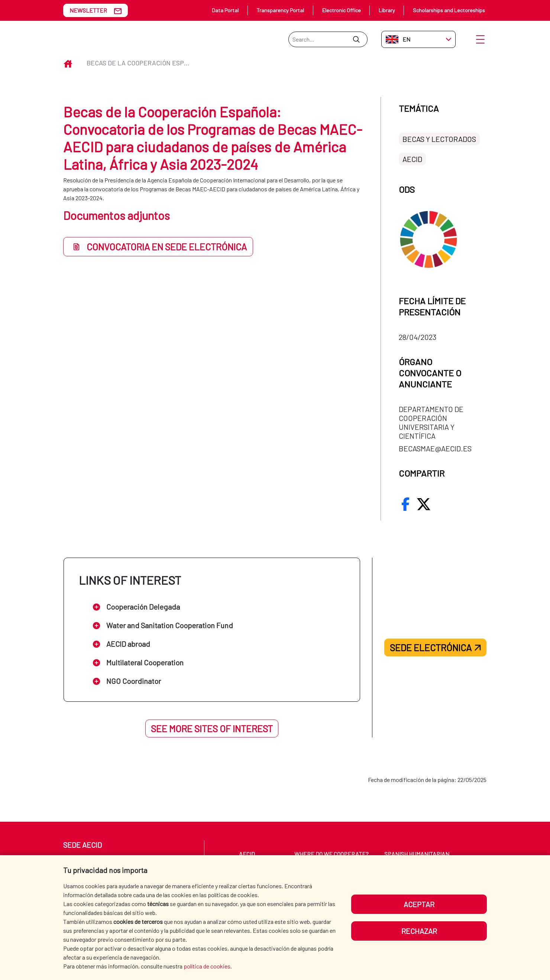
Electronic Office (342, 10)
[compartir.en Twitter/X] (424, 504)
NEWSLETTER (88, 10)
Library (387, 10)
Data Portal (225, 10)
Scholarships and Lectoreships (449, 10)
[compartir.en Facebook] (405, 504)
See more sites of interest (212, 728)
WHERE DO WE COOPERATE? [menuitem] (331, 854)
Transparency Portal (280, 10)
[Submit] (356, 39)
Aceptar (419, 904)
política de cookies (207, 966)
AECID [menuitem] (247, 854)
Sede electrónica (435, 648)
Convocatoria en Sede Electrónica (158, 247)
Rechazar (419, 931)
